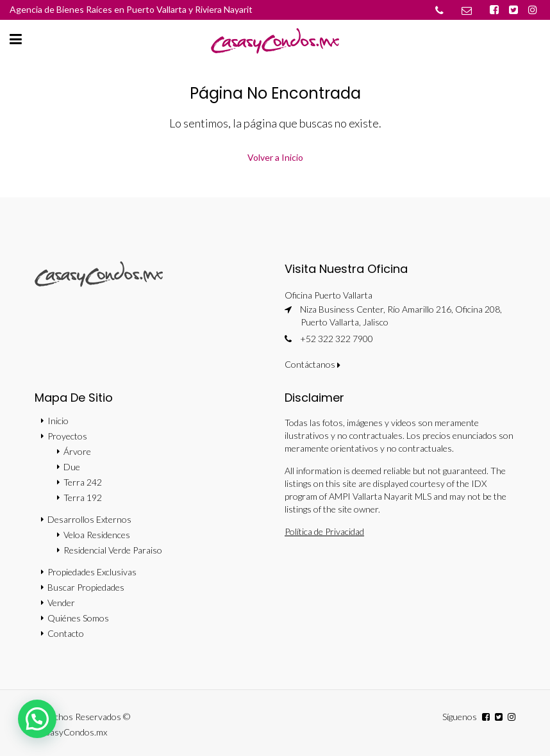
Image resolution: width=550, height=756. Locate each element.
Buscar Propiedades (86, 587)
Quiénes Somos (78, 618)
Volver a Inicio (275, 157)
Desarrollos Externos (89, 519)
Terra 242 (83, 482)
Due (72, 467)
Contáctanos (312, 364)
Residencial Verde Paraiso (113, 550)
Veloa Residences (97, 535)
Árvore (77, 451)
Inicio (58, 421)
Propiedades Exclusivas (92, 572)
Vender (61, 603)
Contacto (66, 633)
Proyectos (67, 436)
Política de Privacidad (324, 531)
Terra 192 (83, 497)
